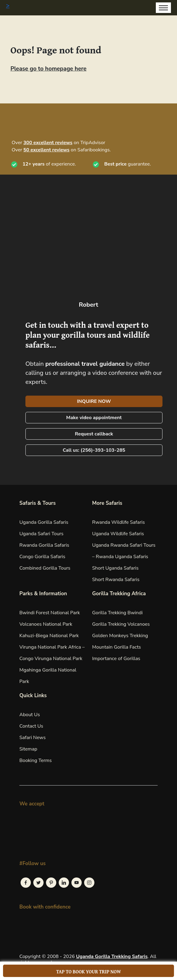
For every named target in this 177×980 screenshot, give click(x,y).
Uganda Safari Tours (41, 534)
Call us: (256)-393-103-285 (94, 450)
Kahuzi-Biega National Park (49, 636)
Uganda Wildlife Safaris (118, 534)
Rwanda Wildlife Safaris (119, 522)
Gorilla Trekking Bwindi (118, 613)
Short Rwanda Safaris (116, 580)
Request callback (94, 434)
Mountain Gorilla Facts (117, 647)
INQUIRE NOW (94, 401)
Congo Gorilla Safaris (42, 557)
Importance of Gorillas (116, 659)
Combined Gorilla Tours (45, 568)
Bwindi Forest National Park (50, 613)
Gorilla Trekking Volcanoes (121, 624)
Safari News (33, 738)
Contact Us (31, 726)
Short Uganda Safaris (115, 568)
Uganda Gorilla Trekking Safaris (112, 956)
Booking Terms (36, 760)
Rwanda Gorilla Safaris (44, 545)
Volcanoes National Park (46, 624)
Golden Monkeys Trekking (120, 636)
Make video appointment (94, 418)
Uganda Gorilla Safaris (44, 522)
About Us (30, 715)
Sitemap (28, 749)
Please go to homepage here (49, 69)
